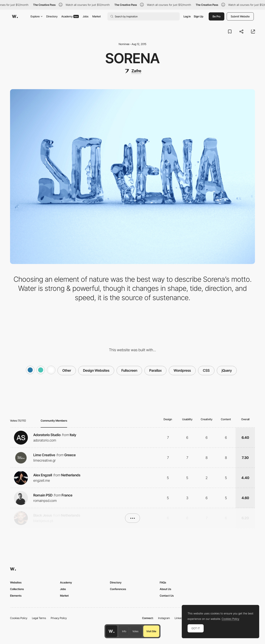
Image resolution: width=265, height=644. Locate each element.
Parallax (155, 370)
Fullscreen (129, 370)
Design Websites (96, 370)
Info (124, 631)
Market (97, 16)
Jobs (86, 16)
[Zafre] (133, 71)
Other (67, 370)
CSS (206, 370)
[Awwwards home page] (111, 631)
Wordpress (182, 370)
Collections (17, 589)
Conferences (118, 589)
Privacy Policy (59, 618)
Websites (16, 582)
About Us (165, 589)
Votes (135, 631)
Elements (16, 596)
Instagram (164, 618)
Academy (70, 16)
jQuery (227, 370)
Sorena (132, 58)
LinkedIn (180, 618)
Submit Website (240, 16)
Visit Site (151, 631)
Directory (52, 16)
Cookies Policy (19, 618)
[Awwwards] (15, 16)
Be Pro (217, 16)
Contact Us (167, 596)
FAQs (163, 582)
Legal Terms (39, 618)
